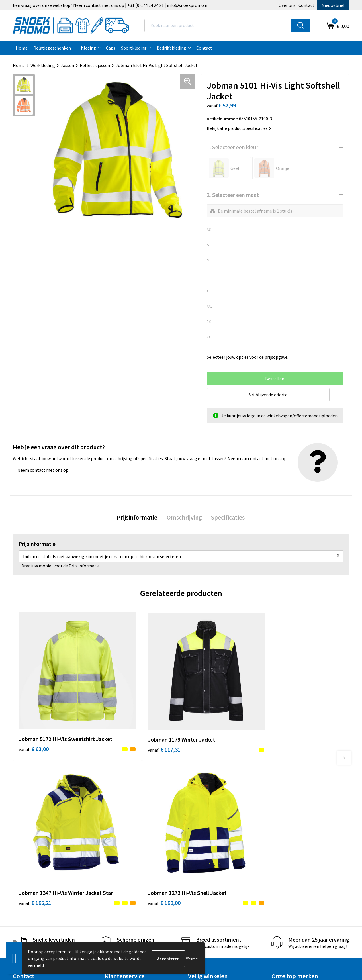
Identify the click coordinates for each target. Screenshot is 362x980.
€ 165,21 (204, 713)
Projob (278, 823)
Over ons (287, 5)
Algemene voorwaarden (211, 797)
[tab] (138, 518)
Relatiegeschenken (52, 48)
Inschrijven (326, 927)
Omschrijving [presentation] (184, 518)
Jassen (67, 65)
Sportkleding (134, 48)
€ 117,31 (119, 704)
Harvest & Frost (287, 815)
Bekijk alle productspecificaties (239, 128)
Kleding (88, 48)
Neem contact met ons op (43, 470)
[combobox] (218, 25)
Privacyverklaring (205, 815)
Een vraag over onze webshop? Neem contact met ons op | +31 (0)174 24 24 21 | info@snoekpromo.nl (111, 5)
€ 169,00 (288, 713)
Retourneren (117, 841)
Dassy (277, 797)
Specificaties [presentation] (227, 518)
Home (22, 48)
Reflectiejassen (95, 65)
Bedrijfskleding (171, 48)
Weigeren (193, 958)
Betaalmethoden (122, 832)
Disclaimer (198, 823)
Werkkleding (43, 65)
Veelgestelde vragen (125, 823)
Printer (279, 806)
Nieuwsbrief (333, 5)
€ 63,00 (34, 713)
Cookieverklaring (205, 806)
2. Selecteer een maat (233, 195)
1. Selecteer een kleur (233, 147)
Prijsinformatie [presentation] (138, 518)
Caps (111, 48)
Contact (306, 5)
